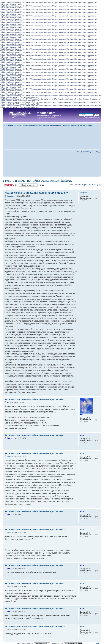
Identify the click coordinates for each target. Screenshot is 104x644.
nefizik (9, 456)
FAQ (78, 152)
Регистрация (88, 152)
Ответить (10, 185)
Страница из (89, 185)
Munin (9, 438)
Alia (8, 402)
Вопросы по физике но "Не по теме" (78, 126)
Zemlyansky (11, 196)
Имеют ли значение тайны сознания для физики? (38, 181)
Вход (98, 152)
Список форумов (14, 126)
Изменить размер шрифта (97, 125)
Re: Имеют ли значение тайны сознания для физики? (35, 399)
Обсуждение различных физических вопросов (42, 126)
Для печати (98, 128)
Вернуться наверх (99, 395)
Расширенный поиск (92, 117)
